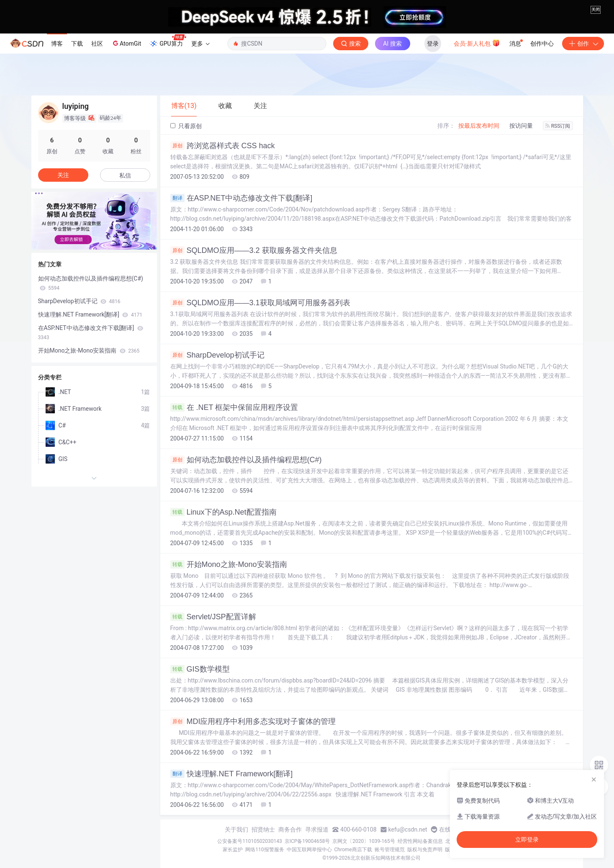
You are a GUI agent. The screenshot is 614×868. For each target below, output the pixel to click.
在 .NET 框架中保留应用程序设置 (234, 407)
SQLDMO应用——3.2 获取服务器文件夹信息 (254, 250)
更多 (200, 44)
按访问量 (521, 126)
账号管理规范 (390, 850)
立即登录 (527, 840)
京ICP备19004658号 (307, 841)
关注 (63, 175)
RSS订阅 (558, 126)
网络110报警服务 (265, 850)
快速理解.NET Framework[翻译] (232, 774)
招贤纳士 (263, 829)
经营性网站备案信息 (420, 841)
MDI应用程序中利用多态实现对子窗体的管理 (253, 721)
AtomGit (126, 43)
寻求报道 (317, 829)
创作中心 (542, 44)
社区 (97, 44)
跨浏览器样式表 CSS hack (223, 146)
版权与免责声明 (425, 850)
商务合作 (290, 829)
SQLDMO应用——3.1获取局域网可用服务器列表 (260, 303)
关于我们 (236, 829)
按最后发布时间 (479, 126)
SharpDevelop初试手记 (217, 355)
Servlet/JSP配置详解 (213, 617)
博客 (57, 44)
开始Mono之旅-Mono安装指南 (229, 564)
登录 (433, 44)
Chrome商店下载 (353, 850)
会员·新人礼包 (477, 43)
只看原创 (186, 126)
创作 (583, 44)
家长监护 (233, 850)
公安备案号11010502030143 (249, 841)
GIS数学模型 (200, 669)
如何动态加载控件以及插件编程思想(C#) (246, 460)
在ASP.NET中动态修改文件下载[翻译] (241, 198)
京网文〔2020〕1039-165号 (364, 841)
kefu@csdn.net (408, 829)
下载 (77, 44)
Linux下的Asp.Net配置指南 (224, 512)
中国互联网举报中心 (309, 850)
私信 (125, 175)
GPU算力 (168, 41)
